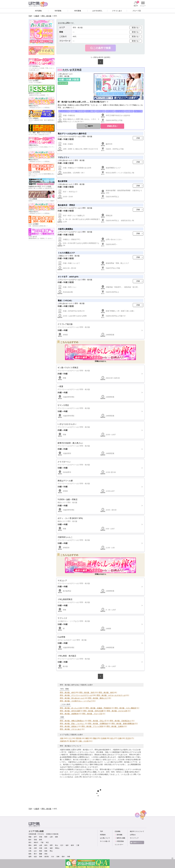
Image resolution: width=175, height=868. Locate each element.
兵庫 (35, 848)
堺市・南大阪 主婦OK (115, 726)
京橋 (120, 738)
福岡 (30, 857)
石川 (62, 845)
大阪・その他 (83, 741)
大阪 (61, 738)
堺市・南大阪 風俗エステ (98, 698)
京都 (41, 848)
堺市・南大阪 (46, 16)
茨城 (35, 840)
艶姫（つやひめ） (65, 300)
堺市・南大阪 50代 (87, 692)
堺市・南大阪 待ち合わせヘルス (72, 698)
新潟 (46, 845)
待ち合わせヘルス (66, 74)
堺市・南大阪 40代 (67, 692)
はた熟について (105, 838)
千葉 (42, 842)
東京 (30, 842)
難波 (95, 738)
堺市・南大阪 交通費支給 (98, 724)
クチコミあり (117, 11)
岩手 (35, 837)
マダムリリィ (64, 157)
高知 (46, 854)
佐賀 (35, 857)
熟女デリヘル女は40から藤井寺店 (72, 134)
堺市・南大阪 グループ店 (92, 714)
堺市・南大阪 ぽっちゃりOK (71, 708)
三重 (78, 845)
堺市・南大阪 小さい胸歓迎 (125, 708)
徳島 (30, 854)
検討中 (136, 4)
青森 (30, 837)
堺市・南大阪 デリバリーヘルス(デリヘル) (76, 695)
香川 (35, 854)
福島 (56, 837)
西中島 (79, 738)
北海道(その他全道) (52, 834)
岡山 (51, 851)
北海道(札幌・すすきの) (36, 834)
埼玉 (47, 842)
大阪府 (37, 16)
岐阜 (72, 845)
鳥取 (41, 851)
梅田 (87, 738)
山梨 (41, 845)
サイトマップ (134, 838)
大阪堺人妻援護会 (65, 229)
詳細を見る (112, 126)
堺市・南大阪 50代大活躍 (93, 711)
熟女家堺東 (63, 181)
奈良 (46, 848)
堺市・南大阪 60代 (106, 692)
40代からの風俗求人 (67, 769)
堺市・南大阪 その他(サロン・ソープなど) (76, 701)
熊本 (63, 857)
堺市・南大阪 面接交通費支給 (123, 724)
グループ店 (137, 11)
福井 (67, 845)
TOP (30, 16)
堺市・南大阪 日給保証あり (121, 721)
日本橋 (104, 738)
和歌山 (57, 848)
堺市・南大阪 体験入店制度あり (72, 721)
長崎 (41, 857)
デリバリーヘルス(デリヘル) (70, 136)
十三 (70, 738)
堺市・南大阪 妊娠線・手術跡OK (98, 708)
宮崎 (58, 857)
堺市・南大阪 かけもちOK (117, 711)
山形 (51, 837)
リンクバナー (119, 845)
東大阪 (72, 741)
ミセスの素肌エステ (66, 253)
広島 (30, 851)
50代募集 (58, 11)
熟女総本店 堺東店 (66, 205)
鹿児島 (47, 857)
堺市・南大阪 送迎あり (69, 726)
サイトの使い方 (105, 841)
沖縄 (69, 857)
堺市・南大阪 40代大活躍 (70, 711)
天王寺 (128, 738)
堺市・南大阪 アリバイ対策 (92, 726)
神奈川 (36, 842)
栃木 (30, 840)
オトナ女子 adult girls (68, 277)
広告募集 (118, 831)
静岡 (35, 845)
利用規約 (103, 835)
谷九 (112, 738)
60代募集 (78, 11)
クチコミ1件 (63, 83)
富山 (56, 845)
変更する (135, 28)
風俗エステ (63, 256)
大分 (53, 857)
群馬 (41, 840)
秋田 (46, 837)
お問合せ (133, 835)
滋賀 (51, 848)
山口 (35, 851)
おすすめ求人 (97, 11)
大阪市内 (63, 741)
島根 (46, 851)
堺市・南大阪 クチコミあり (71, 729)
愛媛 (41, 854)
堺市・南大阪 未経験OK (69, 714)
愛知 (30, 845)
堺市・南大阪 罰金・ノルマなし (72, 724)
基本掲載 (119, 835)
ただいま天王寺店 (72, 70)
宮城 (41, 837)
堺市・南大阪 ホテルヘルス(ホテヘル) (111, 695)
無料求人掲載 (121, 838)
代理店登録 (120, 841)
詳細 (138, 138)
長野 (51, 845)
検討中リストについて (137, 831)
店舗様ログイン (137, 842)
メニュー (143, 4)
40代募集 (38, 11)
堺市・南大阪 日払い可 (97, 721)
